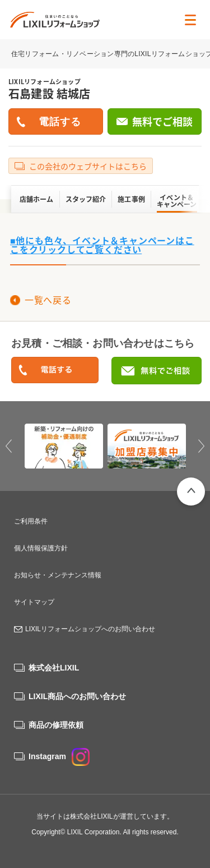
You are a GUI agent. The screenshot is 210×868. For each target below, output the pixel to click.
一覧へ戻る (48, 300)
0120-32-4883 (55, 371)
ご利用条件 (31, 521)
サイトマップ (34, 602)
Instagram (59, 756)
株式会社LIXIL (54, 668)
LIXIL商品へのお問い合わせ (77, 696)
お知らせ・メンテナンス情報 (58, 575)
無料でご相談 (162, 121)
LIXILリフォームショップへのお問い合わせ (90, 629)
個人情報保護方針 (41, 548)
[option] (64, 446)
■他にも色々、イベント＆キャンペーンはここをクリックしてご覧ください (102, 245)
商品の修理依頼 (56, 725)
